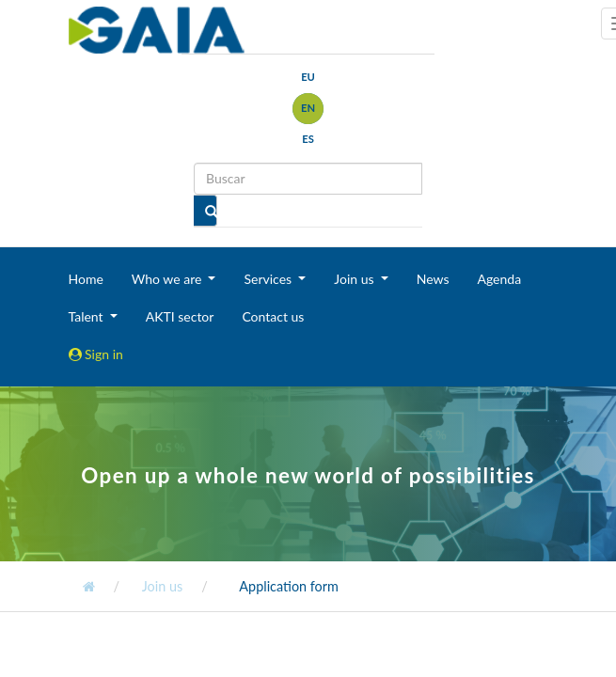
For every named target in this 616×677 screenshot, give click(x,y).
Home (86, 279)
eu (308, 77)
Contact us (273, 316)
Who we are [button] (168, 279)
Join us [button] (355, 279)
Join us (162, 586)
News (433, 279)
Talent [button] (88, 316)
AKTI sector (180, 316)
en (308, 108)
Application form (289, 586)
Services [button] (269, 279)
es (308, 139)
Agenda (499, 279)
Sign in (96, 354)
